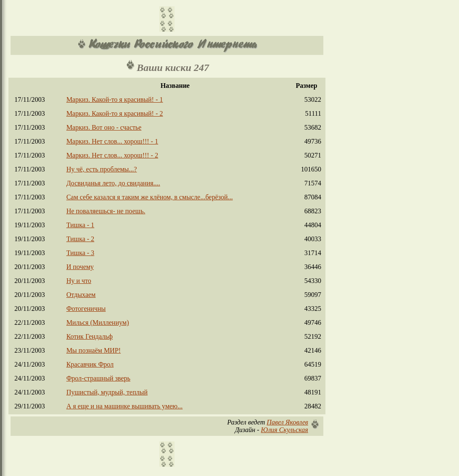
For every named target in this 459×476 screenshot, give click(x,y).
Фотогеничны (86, 309)
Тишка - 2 (80, 239)
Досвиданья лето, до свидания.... (113, 183)
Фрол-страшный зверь (98, 378)
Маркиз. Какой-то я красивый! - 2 (115, 113)
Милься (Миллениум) (98, 322)
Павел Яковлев (287, 422)
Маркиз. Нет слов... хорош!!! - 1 (112, 141)
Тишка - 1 (80, 225)
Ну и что (79, 281)
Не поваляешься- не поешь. (106, 211)
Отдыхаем (81, 295)
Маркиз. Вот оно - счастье (104, 127)
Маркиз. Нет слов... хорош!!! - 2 (112, 155)
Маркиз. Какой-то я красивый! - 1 (115, 99)
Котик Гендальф (90, 336)
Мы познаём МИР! (94, 350)
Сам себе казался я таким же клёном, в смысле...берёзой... (150, 197)
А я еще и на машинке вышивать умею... (124, 406)
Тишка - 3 (80, 253)
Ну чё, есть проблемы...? (102, 169)
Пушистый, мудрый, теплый (107, 392)
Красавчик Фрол (90, 364)
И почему (80, 267)
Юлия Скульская (284, 430)
